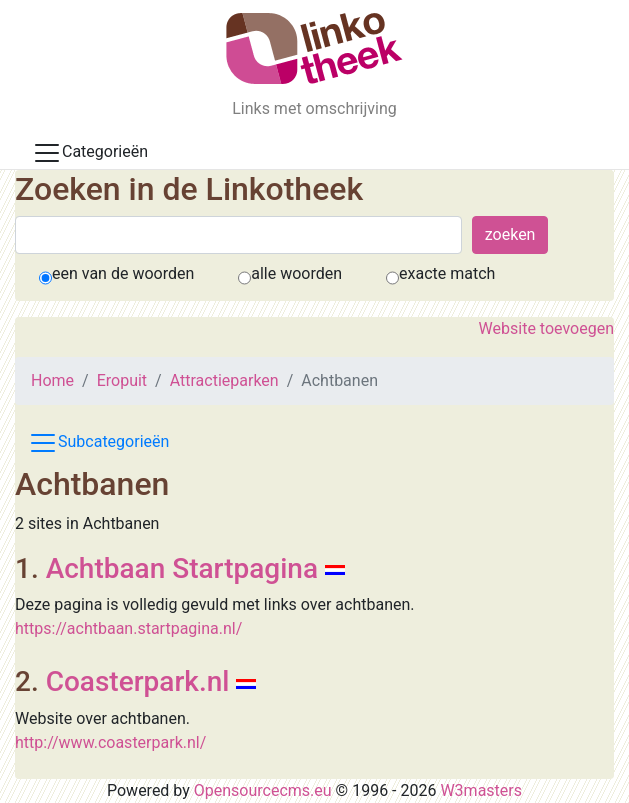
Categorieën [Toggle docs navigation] (90, 153)
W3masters (481, 790)
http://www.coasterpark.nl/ (110, 742)
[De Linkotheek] (314, 48)
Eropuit (122, 380)
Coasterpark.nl (138, 681)
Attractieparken (224, 380)
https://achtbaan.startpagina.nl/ (128, 628)
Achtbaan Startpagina (182, 568)
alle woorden (296, 273)
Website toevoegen (546, 328)
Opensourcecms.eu (263, 790)
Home (52, 380)
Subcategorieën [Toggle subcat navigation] (98, 443)
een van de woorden (123, 273)
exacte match (447, 273)
